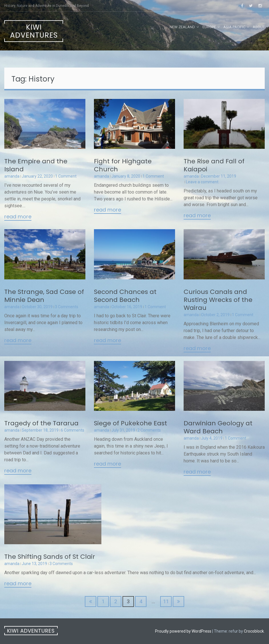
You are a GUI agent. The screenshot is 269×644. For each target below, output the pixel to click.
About (259, 27)
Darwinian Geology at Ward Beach (218, 427)
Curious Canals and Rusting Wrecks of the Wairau (218, 300)
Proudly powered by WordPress (183, 631)
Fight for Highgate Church (123, 165)
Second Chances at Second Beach (125, 296)
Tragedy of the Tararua (41, 423)
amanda (12, 176)
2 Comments (149, 430)
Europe (209, 27)
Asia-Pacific (234, 27)
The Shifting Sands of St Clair (50, 557)
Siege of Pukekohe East (131, 423)
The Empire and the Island (36, 165)
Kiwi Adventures (34, 31)
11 (166, 601)
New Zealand (182, 27)
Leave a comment (202, 182)
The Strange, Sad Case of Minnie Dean (44, 296)
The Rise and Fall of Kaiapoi (214, 165)
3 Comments (67, 307)
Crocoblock (254, 631)
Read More (18, 217)
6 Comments (73, 430)
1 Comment (66, 176)
